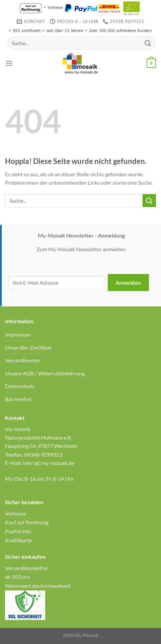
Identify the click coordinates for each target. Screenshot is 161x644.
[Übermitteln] (148, 43)
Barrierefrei (18, 399)
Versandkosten (22, 360)
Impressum (18, 334)
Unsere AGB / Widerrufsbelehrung (45, 373)
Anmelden (128, 283)
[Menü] (9, 63)
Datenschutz (20, 386)
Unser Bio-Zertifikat (28, 347)
